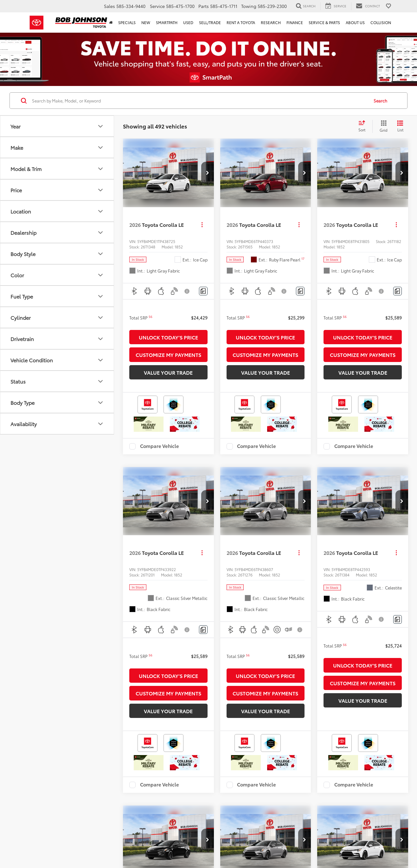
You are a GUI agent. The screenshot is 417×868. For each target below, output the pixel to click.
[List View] (400, 126)
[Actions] (202, 225)
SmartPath (167, 22)
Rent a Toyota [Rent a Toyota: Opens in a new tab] (241, 22)
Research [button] (271, 22)
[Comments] (203, 291)
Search (380, 101)
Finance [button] (295, 22)
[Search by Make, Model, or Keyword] (199, 101)
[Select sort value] (364, 126)
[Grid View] (382, 126)
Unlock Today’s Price (168, 337)
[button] (208, 173)
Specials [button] (127, 22)
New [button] (146, 22)
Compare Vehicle (160, 446)
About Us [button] (355, 22)
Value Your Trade (168, 372)
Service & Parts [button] (324, 22)
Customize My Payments (168, 355)
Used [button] (188, 22)
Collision (381, 22)
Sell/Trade (210, 22)
